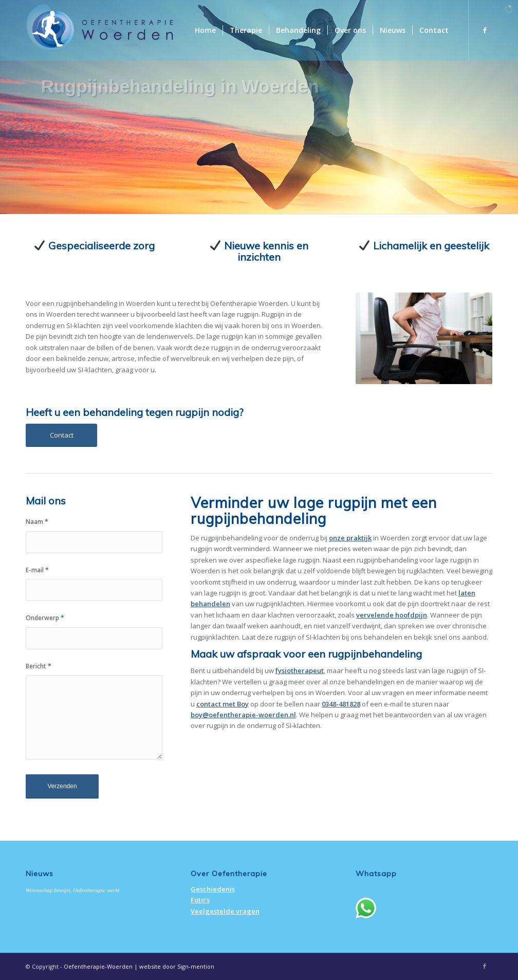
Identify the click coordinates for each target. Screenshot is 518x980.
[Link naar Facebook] (485, 30)
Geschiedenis (213, 889)
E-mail (37, 570)
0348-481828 (341, 704)
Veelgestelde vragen (225, 911)
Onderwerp (45, 618)
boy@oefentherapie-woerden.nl (243, 715)
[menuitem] (205, 30)
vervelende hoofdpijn (392, 615)
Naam (37, 522)
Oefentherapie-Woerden (98, 966)
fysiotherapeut (300, 670)
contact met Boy (223, 704)
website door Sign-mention (177, 966)
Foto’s (200, 900)
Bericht (39, 666)
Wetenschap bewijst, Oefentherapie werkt (72, 890)
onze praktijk (350, 538)
